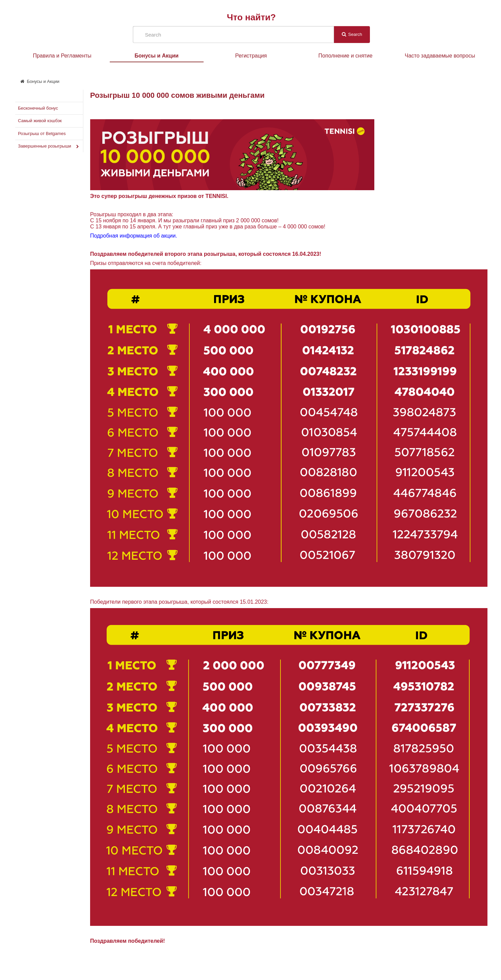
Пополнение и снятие (346, 56)
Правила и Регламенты (62, 56)
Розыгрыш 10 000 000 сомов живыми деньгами (177, 95)
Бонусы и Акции (156, 56)
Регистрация (251, 56)
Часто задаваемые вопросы (440, 56)
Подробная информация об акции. (134, 236)
